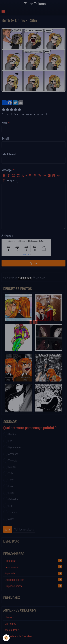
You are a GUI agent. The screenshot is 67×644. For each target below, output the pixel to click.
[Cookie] (6, 638)
